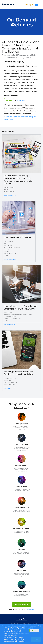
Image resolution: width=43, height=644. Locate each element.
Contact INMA (22, 624)
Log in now (30, 609)
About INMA (11, 624)
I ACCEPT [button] (34, 630)
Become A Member (22, 605)
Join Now (9, 100)
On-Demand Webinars (21, 22)
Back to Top (22, 619)
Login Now (21, 100)
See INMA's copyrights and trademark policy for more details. (20, 117)
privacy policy (20, 641)
